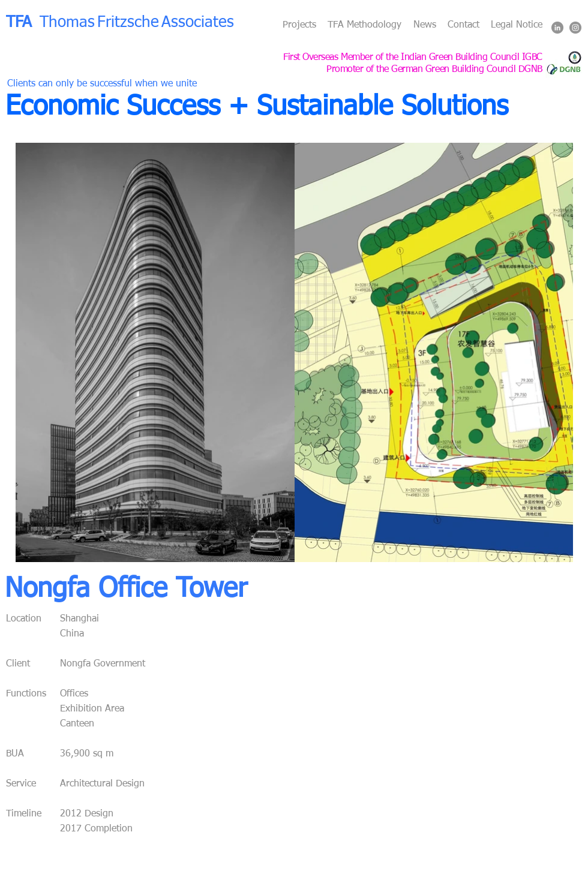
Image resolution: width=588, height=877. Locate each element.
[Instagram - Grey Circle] (575, 28)
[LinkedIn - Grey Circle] (557, 28)
